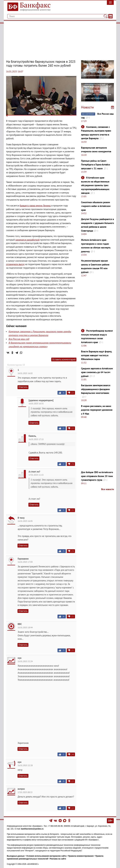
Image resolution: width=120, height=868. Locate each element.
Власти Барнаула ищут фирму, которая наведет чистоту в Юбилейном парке (96, 355)
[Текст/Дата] (110, 16)
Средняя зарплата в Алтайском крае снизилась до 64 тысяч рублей (97, 372)
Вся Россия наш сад (19, 339)
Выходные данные (16, 856)
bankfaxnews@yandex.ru (32, 829)
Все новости (108, 489)
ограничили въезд (15, 264)
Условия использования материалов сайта (46, 856)
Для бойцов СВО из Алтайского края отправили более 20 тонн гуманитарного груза (97, 476)
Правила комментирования (81, 856)
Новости (87, 107)
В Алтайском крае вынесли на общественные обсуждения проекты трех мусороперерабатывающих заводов (95, 185)
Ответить (23, 387)
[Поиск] (105, 16)
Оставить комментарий (64, 359)
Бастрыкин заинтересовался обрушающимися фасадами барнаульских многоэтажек (96, 389)
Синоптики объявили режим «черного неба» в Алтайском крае (96, 206)
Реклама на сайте (58, 859)
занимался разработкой (27, 240)
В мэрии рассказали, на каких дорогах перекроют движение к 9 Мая (97, 410)
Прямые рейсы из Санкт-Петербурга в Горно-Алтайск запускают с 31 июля (96, 165)
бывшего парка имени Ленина (35, 206)
